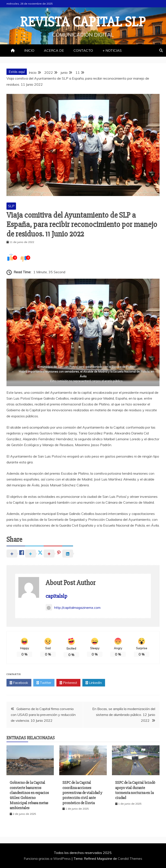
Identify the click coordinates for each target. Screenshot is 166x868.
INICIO (29, 50)
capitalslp (56, 596)
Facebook (19, 683)
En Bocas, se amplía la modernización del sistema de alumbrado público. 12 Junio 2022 (124, 715)
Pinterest (68, 683)
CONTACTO (83, 50)
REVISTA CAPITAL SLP (83, 22)
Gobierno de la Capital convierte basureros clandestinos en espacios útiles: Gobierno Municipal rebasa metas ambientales (29, 795)
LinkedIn (94, 683)
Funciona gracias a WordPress (48, 858)
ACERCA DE (54, 50)
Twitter (44, 683)
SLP (11, 206)
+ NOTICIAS (112, 50)
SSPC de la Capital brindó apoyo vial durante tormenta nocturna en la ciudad (135, 790)
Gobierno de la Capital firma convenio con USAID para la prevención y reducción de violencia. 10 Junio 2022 (43, 715)
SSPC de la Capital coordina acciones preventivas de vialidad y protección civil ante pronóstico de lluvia (82, 793)
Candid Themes (130, 858)
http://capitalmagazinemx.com (73, 608)
